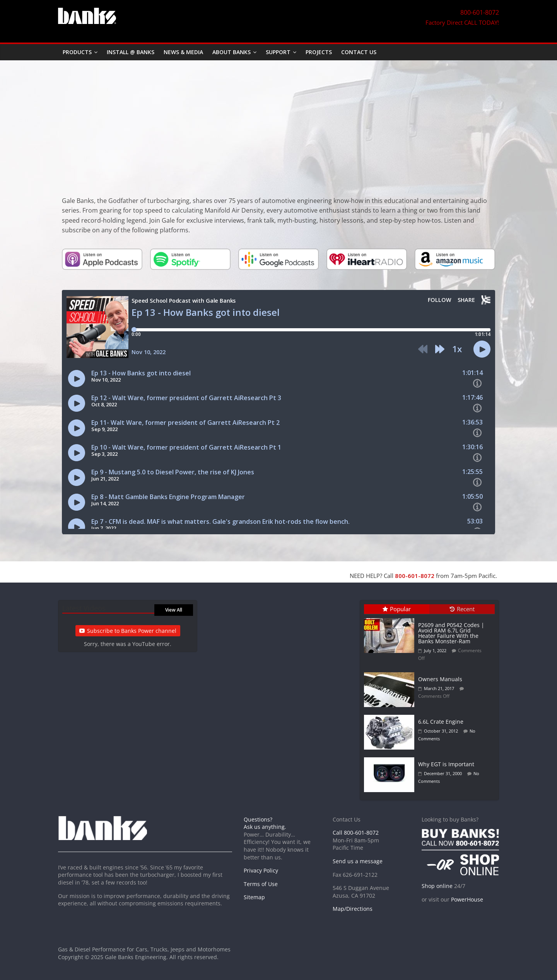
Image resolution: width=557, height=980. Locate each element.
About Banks (232, 52)
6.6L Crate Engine (441, 722)
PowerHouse (467, 899)
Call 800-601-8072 (356, 833)
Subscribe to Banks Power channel (128, 631)
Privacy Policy (261, 870)
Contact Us (359, 52)
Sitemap (254, 897)
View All (174, 610)
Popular (397, 609)
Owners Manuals (440, 679)
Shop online (437, 886)
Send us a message (358, 861)
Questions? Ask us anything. (265, 823)
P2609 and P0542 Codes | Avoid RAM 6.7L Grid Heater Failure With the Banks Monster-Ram (451, 633)
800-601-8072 (415, 576)
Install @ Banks (131, 52)
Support (278, 52)
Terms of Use (261, 884)
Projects (319, 52)
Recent (462, 609)
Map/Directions (353, 909)
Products (77, 52)
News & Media (183, 52)
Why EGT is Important (446, 764)
